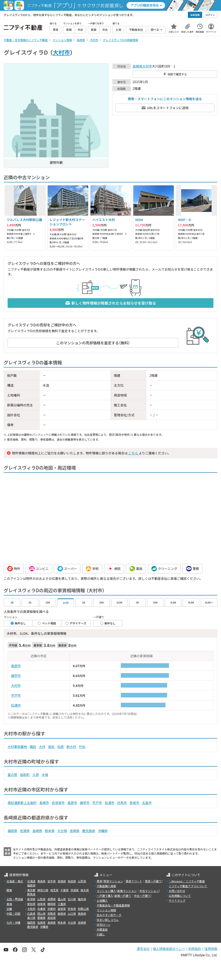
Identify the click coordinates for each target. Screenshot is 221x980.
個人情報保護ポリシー (169, 949)
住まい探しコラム (108, 920)
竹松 (82, 747)
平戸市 (16, 695)
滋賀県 (62, 909)
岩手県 (52, 881)
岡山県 (41, 913)
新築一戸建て (123, 896)
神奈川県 (43, 890)
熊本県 (50, 831)
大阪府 (31, 909)
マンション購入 (106, 891)
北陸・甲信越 (15, 899)
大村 (42, 747)
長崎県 (137, 66)
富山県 (62, 899)
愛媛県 (41, 918)
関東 (9, 890)
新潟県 (31, 899)
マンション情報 (106, 910)
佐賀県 (25, 831)
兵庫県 (41, 909)
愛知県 (31, 904)
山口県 (72, 913)
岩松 (51, 747)
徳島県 (82, 913)
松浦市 (16, 705)
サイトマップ (177, 900)
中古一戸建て (142, 896)
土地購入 (102, 900)
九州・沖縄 (13, 922)
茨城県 (75, 890)
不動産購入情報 (106, 886)
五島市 (147, 803)
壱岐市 (134, 803)
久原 (36, 775)
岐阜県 (41, 904)
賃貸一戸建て (153, 881)
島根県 (62, 913)
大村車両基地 (17, 747)
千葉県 (64, 890)
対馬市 (122, 803)
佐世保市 (58, 803)
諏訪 (33, 747)
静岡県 (52, 904)
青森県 (41, 881)
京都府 (52, 909)
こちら (133, 453)
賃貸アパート (134, 881)
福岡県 (12, 831)
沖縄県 (103, 831)
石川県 (72, 899)
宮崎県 (75, 831)
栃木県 (85, 890)
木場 (45, 775)
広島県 (31, 913)
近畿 (9, 909)
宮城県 (62, 881)
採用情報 (211, 949)
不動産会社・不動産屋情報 (113, 905)
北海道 (31, 881)
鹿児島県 (89, 831)
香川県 (31, 918)
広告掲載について (180, 896)
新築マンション (127, 891)
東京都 (31, 890)
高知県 (52, 918)
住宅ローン (103, 925)
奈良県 (72, 909)
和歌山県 (83, 909)
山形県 (82, 881)
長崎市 (44, 803)
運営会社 (143, 949)
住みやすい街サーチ (109, 915)
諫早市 (16, 676)
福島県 (31, 885)
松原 (61, 747)
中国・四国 (13, 913)
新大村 (71, 747)
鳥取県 (52, 913)
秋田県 (72, 881)
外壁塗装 (102, 929)
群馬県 (31, 894)
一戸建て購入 (105, 896)
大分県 (62, 831)
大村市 (61, 52)
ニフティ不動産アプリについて (188, 886)
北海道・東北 (15, 881)
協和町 (25, 775)
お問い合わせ (177, 891)
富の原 (12, 775)
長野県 (52, 899)
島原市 (16, 666)
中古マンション (149, 891)
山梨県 (41, 899)
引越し (101, 934)
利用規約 (195, 949)
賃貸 (99, 881)
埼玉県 (54, 890)
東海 (9, 904)
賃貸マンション (113, 881)
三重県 (62, 904)
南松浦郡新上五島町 (22, 803)
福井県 (82, 899)
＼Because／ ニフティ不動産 (187, 881)
